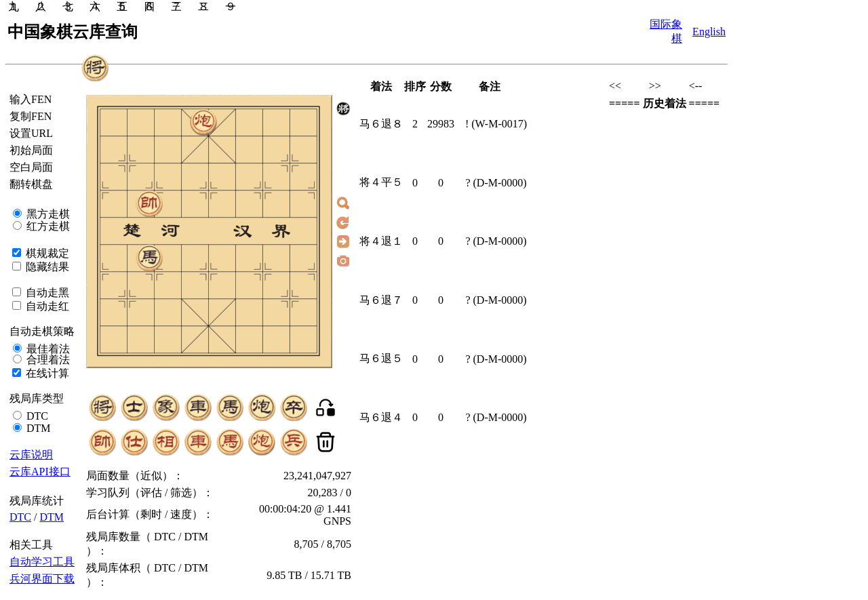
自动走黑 (46, 293)
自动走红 (46, 306)
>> (655, 86)
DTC (36, 416)
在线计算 (46, 373)
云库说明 (31, 455)
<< (615, 86)
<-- (696, 86)
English (709, 32)
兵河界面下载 (42, 579)
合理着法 (47, 360)
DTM (37, 428)
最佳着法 (47, 349)
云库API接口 (40, 472)
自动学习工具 (42, 562)
